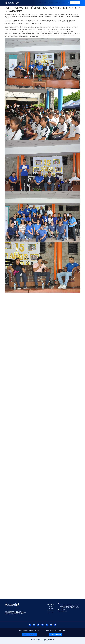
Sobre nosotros (43, 3)
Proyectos (51, 3)
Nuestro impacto (66, 3)
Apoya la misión (75, 3)
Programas (57, 3)
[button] (29, 634)
